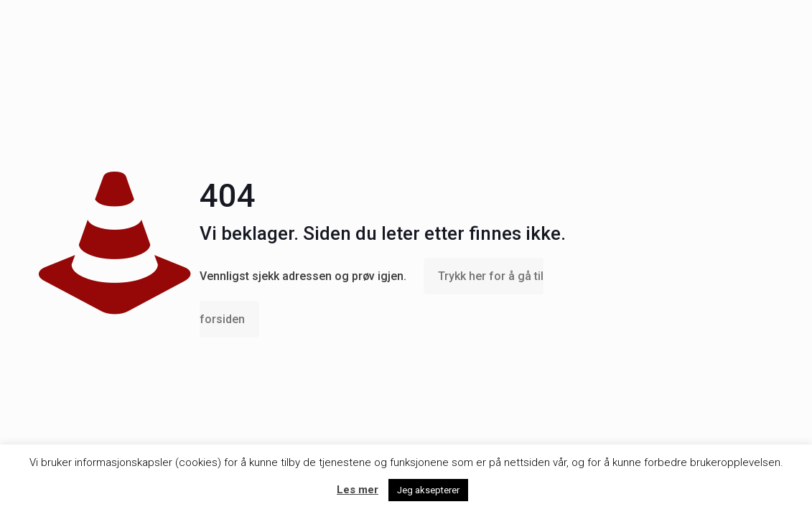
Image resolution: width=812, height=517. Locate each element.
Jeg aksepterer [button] (428, 490)
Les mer (358, 490)
